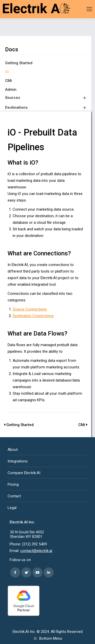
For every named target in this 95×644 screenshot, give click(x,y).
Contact (14, 496)
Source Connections (30, 309)
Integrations (18, 461)
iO (7, 72)
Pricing (13, 484)
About (13, 450)
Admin (11, 90)
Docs (12, 49)
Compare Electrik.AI (24, 473)
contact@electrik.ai (36, 551)
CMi (8, 81)
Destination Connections (33, 316)
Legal (12, 508)
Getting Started (19, 63)
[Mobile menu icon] (89, 9)
